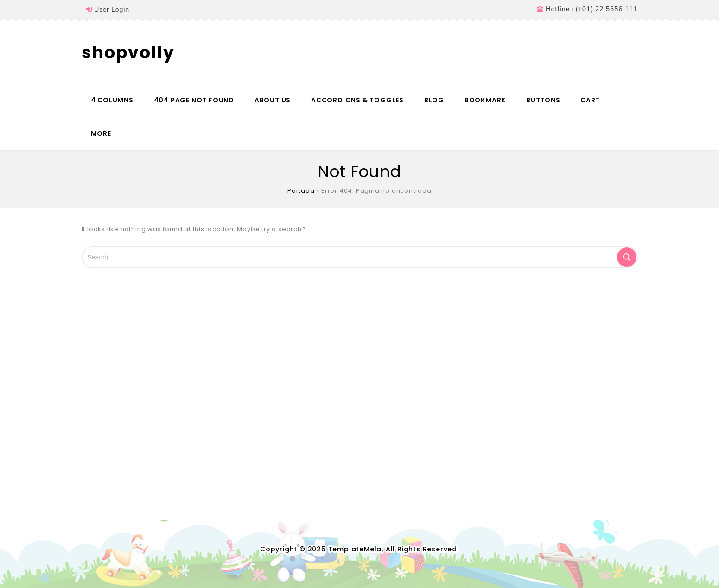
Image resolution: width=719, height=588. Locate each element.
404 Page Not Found (194, 100)
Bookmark (485, 100)
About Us (273, 100)
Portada (301, 191)
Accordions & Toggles (357, 100)
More (101, 133)
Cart (590, 100)
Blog (434, 100)
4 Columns (112, 100)
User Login (112, 9)
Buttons (543, 100)
